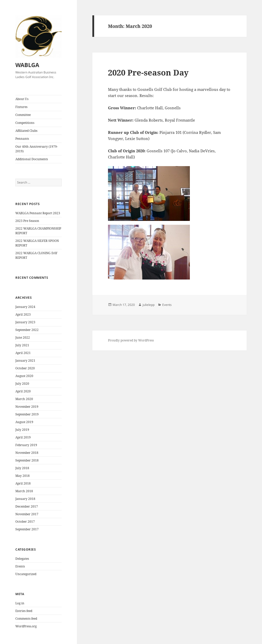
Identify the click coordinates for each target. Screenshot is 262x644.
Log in (20, 603)
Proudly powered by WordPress (131, 340)
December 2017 (27, 506)
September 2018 (27, 460)
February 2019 (26, 445)
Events (20, 566)
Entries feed (24, 611)
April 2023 (23, 314)
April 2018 (23, 483)
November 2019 (27, 407)
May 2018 (23, 476)
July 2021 (22, 345)
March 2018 (24, 491)
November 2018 (27, 453)
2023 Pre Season (27, 221)
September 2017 (27, 529)
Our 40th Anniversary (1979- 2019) (37, 149)
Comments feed (26, 619)
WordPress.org (26, 626)
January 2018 (25, 499)
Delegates (22, 559)
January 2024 (25, 307)
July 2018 (22, 468)
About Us (22, 99)
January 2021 (25, 361)
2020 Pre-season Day (148, 72)
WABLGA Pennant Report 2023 (38, 213)
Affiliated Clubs (26, 131)
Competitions (25, 123)
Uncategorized (26, 574)
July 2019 (22, 430)
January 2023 (25, 322)
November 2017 (27, 514)
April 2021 (23, 353)
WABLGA (27, 65)
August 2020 (24, 376)
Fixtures (21, 107)
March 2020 (24, 399)
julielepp (149, 305)
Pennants (22, 139)
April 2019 (23, 437)
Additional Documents (32, 159)
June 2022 (23, 337)
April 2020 (23, 391)
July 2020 (22, 384)
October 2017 (25, 522)
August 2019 (24, 422)
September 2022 (27, 330)
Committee (23, 115)
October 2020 (25, 368)
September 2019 (27, 414)
